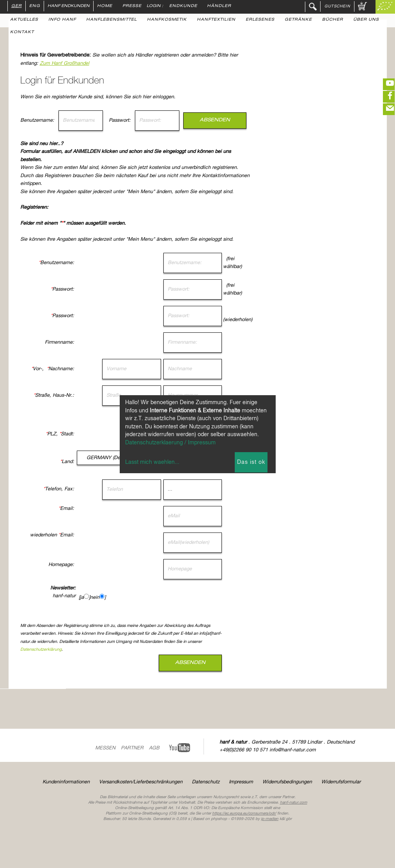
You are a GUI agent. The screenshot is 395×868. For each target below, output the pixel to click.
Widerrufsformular (341, 782)
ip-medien (270, 819)
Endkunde (183, 6)
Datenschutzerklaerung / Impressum (170, 443)
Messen (105, 748)
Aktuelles (24, 20)
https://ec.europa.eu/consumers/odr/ (244, 813)
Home (105, 6)
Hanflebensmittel (112, 20)
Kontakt (22, 32)
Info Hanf (62, 20)
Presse (132, 6)
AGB (154, 748)
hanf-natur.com (294, 802)
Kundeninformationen (66, 782)
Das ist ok (251, 462)
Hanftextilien (216, 20)
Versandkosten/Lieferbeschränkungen (141, 782)
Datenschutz (206, 782)
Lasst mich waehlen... (152, 462)
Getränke (298, 20)
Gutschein (337, 6)
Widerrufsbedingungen (287, 782)
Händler (219, 6)
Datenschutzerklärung (102, 650)
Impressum (241, 782)
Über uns (366, 20)
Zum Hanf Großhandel (125, 63)
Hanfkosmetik (167, 20)
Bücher (333, 20)
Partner (132, 748)
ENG (35, 6)
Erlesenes (260, 20)
